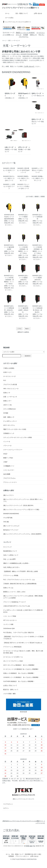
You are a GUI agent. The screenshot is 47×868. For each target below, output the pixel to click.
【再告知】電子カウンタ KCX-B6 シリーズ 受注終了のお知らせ (23, 643)
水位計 (5, 454)
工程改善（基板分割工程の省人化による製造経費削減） (20, 584)
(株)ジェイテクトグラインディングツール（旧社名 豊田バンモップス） (23, 500)
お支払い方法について (10, 685)
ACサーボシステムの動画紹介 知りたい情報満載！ (20, 665)
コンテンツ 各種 (8, 624)
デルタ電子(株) (8, 518)
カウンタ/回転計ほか (10, 409)
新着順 (43, 197)
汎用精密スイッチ (9, 433)
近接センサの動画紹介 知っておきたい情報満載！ (20, 673)
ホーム (6, 13)
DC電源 (26, 35)
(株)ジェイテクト (9, 495)
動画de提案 (24, 706)
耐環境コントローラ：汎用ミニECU (14, 592)
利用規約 (11, 856)
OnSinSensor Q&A (9, 628)
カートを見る (8, 18)
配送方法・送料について (11, 690)
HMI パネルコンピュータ (11, 389)
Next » (27, 329)
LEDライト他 (7, 405)
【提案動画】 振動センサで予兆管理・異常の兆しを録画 (21, 571)
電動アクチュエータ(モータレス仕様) (15, 429)
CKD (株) (6, 522)
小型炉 (5, 462)
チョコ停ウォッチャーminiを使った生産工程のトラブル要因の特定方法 (23, 611)
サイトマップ (7, 547)
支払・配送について (20, 13)
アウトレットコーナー (10, 482)
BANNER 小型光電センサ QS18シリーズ (9, 170)
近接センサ (33, 35)
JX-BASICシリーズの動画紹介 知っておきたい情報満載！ (21, 677)
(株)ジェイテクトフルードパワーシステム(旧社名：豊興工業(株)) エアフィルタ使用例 (23, 597)
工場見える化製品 (9, 368)
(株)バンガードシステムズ (11, 526)
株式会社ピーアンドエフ (11, 530)
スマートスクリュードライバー (13, 450)
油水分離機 (7, 474)
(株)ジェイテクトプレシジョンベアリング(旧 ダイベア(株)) (21, 510)
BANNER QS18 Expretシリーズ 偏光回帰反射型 (9, 217)
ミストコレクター (9, 470)
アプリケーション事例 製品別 (12, 647)
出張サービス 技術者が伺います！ (24, 723)
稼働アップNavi (8, 458)
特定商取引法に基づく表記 (33, 854)
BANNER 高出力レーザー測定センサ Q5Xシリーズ (9, 178)
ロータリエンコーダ (9, 376)
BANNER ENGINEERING (11, 514)
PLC (5, 380)
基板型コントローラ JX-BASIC (25, 33)
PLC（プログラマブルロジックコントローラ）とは (19, 580)
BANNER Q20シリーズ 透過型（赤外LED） (38, 278)
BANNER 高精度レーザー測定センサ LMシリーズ (23, 178)
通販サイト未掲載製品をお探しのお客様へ (16, 563)
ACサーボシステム (9, 425)
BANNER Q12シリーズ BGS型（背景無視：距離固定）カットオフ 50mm (9, 280)
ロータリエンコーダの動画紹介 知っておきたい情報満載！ (22, 669)
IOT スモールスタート (10, 620)
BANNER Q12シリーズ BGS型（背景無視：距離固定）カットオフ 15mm (23, 249)
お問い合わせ (37, 13)
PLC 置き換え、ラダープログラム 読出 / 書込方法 (19, 632)
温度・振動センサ (9, 417)
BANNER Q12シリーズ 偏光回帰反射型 (9, 247)
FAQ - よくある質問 (9, 559)
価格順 (37, 197)
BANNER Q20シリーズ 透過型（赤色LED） (23, 278)
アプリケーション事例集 (11, 575)
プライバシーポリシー (22, 856)
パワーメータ (7, 446)
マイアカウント (8, 804)
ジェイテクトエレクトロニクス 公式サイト (17, 22)
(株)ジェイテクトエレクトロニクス (24, 793)
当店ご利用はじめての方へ (11, 567)
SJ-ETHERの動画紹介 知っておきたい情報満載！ (19, 681)
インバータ (7, 442)
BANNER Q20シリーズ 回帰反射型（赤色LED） (9, 308)
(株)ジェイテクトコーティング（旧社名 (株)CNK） (19, 505)
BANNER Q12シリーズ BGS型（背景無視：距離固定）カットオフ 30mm (38, 249)
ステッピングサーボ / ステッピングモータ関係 (18, 437)
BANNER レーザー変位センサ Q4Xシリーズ (37, 170)
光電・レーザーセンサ (14, 41)
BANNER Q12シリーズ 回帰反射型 (38, 217)
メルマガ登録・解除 (9, 694)
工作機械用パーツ (9, 466)
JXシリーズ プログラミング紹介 (13, 661)
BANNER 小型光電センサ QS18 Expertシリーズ (23, 170)
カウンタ (19, 35)
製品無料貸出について (10, 551)
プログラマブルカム (9, 478)
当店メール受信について (11, 555)
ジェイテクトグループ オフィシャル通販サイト (21, 8)
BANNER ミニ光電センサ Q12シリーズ (9, 186)
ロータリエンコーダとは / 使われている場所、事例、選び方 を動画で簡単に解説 (23, 652)
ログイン (6, 808)
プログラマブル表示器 (10, 384)
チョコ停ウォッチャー (10, 421)
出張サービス (7, 372)
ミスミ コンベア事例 (10, 616)
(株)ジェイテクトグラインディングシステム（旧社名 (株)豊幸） (23, 534)
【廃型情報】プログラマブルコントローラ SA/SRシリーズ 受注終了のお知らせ (23, 638)
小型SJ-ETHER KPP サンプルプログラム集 (17, 606)
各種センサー (7, 401)
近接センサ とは (8, 588)
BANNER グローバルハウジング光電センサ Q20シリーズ (23, 186)
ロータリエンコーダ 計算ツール (13, 657)
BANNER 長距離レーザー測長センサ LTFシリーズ (38, 178)
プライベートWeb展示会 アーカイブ (14, 602)
